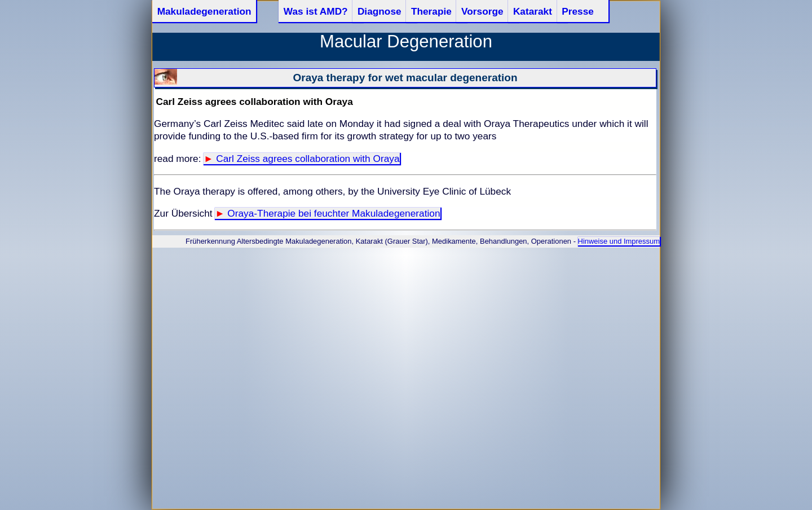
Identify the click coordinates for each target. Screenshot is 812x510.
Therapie (431, 11)
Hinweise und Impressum (619, 241)
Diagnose (379, 11)
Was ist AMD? (316, 11)
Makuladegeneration (204, 11)
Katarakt (533, 11)
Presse (578, 11)
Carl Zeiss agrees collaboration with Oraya (308, 159)
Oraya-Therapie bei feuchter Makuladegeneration (334, 213)
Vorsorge (482, 11)
